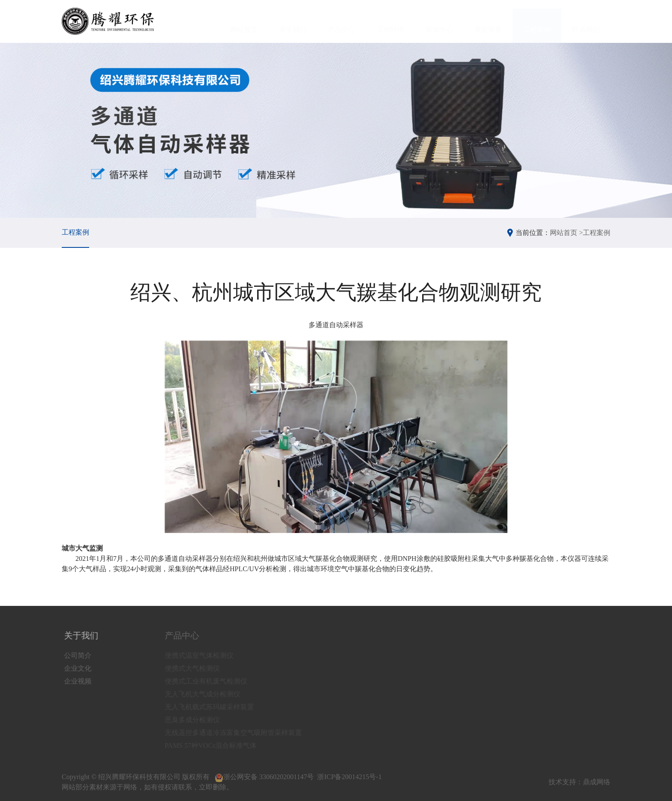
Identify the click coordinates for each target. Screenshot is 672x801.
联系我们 (586, 22)
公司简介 (79, 655)
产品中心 (342, 22)
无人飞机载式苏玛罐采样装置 (216, 707)
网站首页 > (566, 233)
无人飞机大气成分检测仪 (209, 694)
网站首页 (244, 22)
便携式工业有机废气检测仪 (212, 681)
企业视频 (79, 681)
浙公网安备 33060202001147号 (264, 777)
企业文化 (79, 668)
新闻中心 (439, 22)
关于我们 (293, 22)
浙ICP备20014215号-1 (349, 777)
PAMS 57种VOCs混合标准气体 (217, 745)
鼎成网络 (597, 782)
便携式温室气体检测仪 (205, 655)
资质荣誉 (488, 22)
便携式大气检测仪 (198, 668)
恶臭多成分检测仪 (198, 720)
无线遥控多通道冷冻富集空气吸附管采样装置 (240, 733)
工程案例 (537, 22)
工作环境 (390, 22)
